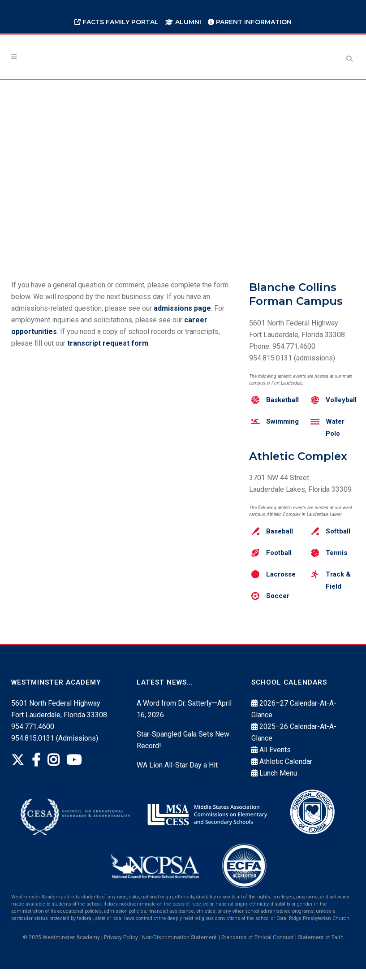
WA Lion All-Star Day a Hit (177, 776)
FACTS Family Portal (116, 22)
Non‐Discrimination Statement (180, 948)
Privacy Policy (121, 948)
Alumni (183, 22)
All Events (275, 761)
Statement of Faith (321, 948)
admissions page (182, 308)
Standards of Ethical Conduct (258, 948)
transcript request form (108, 343)
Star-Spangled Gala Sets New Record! (183, 751)
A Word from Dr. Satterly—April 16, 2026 (184, 720)
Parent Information (250, 22)
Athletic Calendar (286, 773)
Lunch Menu (278, 784)
